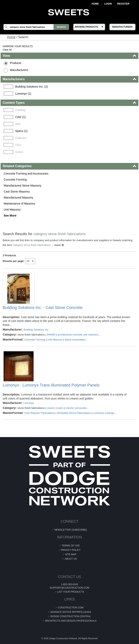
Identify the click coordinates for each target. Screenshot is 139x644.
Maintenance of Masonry (19, 204)
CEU (18, 145)
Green (19, 152)
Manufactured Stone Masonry (22, 186)
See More (10, 216)
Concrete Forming (15, 180)
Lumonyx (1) (23, 94)
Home (95, 4)
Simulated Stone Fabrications (74, 413)
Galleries (21, 138)
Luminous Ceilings (103, 413)
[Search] (36, 27)
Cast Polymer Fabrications (40, 413)
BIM (18, 124)
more (58, 245)
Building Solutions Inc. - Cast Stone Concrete (43, 308)
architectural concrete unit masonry (78, 335)
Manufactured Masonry (18, 198)
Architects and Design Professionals (71, 621)
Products (15, 63)
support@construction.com (69, 588)
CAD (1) (20, 117)
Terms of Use (71, 546)
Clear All (7, 50)
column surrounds (76, 408)
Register (123, 4)
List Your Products (71, 592)
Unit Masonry (12, 210)
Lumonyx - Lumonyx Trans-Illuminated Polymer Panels (51, 385)
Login (108, 4)
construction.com (71, 608)
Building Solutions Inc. (36, 330)
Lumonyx (29, 403)
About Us (71, 559)
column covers (55, 408)
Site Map (71, 554)
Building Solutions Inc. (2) (31, 87)
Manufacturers (19, 70)
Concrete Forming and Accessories (26, 174)
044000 (51, 335)
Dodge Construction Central (71, 616)
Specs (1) (21, 131)
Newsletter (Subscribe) (71, 530)
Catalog (20, 110)
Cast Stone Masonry (17, 192)
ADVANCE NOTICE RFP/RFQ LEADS (71, 612)
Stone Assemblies (75, 340)
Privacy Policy (71, 550)
